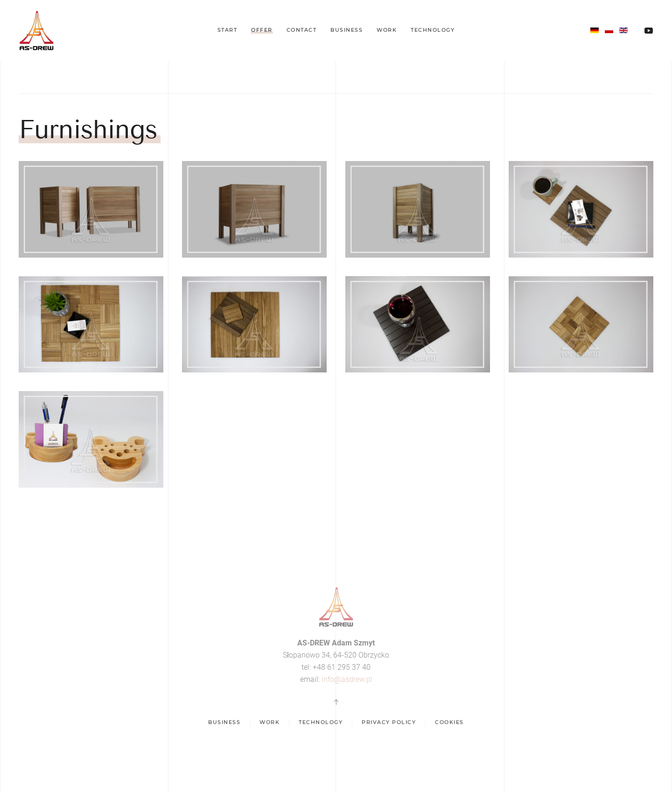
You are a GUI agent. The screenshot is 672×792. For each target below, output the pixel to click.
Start (227, 30)
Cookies (449, 724)
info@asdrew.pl (347, 679)
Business (346, 30)
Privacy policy (389, 724)
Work (387, 30)
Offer (262, 30)
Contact (302, 30)
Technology (433, 30)
